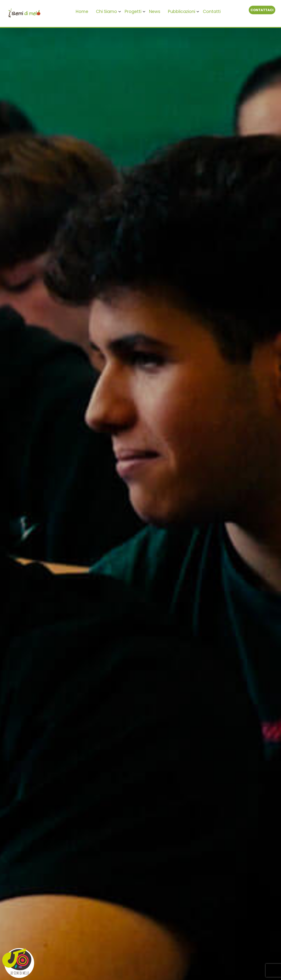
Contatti (212, 12)
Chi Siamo (106, 12)
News (155, 12)
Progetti (133, 12)
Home (82, 12)
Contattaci (262, 10)
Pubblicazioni (182, 12)
